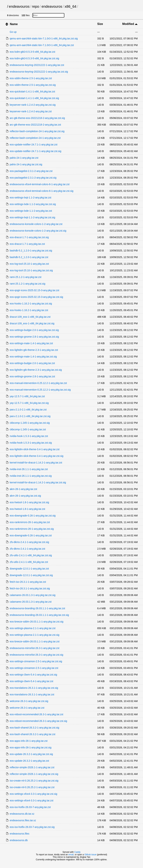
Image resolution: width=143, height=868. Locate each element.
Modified (130, 24)
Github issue (90, 855)
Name (14, 24)
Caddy (77, 852)
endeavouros (19, 6)
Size (100, 24)
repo (36, 6)
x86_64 (71, 6)
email (71, 855)
